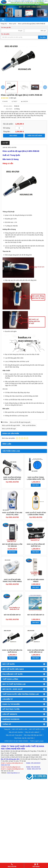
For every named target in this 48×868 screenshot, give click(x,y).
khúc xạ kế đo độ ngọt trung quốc (20, 422)
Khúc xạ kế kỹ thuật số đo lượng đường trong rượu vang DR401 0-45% (36, 515)
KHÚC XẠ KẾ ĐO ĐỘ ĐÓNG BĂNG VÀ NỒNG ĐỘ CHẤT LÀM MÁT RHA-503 (12, 479)
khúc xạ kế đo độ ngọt (9, 429)
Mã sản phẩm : (8, 106)
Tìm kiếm (43, 37)
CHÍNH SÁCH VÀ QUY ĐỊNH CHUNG (16, 741)
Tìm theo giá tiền (6, 28)
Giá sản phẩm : (8, 124)
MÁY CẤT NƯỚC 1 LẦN (20, 729)
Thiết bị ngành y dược (37, 741)
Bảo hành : (9, 109)
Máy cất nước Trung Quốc (14, 735)
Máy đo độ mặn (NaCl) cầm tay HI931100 (12, 545)
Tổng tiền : (7, 132)
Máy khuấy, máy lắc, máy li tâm (24, 738)
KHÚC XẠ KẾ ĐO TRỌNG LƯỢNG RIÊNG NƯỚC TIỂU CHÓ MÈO (36, 479)
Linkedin (25, 101)
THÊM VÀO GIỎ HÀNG (35, 136)
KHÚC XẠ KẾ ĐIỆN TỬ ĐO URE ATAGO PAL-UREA (12, 514)
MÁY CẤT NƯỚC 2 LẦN (37, 729)
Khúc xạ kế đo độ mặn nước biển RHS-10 (36, 651)
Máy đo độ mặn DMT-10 (36, 615)
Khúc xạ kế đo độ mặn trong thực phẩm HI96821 (12, 581)
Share (5, 101)
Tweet (14, 101)
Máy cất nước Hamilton (16, 732)
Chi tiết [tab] (5, 143)
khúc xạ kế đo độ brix (29, 425)
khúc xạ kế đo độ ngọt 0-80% (11, 425)
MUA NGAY (36, 485)
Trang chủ (7, 729)
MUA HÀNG (13, 136)
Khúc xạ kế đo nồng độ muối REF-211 (36, 545)
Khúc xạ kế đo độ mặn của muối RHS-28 (12, 651)
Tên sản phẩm (5, 34)
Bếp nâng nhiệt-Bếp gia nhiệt (33, 735)
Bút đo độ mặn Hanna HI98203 (36, 581)
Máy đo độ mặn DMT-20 (12, 615)
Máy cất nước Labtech (32, 732)
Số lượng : (7, 128)
